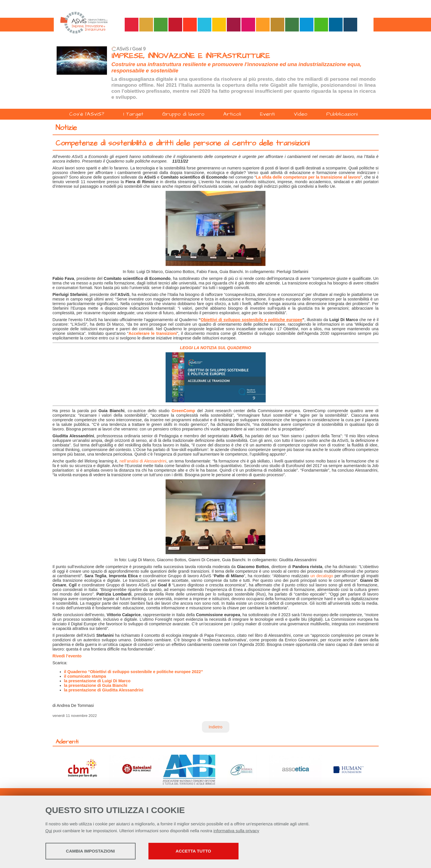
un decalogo (322, 576)
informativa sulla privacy (236, 831)
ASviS (123, 49)
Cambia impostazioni (91, 851)
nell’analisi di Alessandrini (143, 461)
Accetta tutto (193, 851)
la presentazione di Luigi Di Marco (97, 681)
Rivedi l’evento (67, 656)
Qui (49, 831)
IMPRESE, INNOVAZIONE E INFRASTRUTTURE (191, 56)
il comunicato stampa (85, 676)
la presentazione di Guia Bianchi (96, 685)
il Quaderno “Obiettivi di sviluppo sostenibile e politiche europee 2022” (134, 672)
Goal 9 (139, 49)
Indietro (216, 727)
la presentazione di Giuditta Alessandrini (104, 690)
